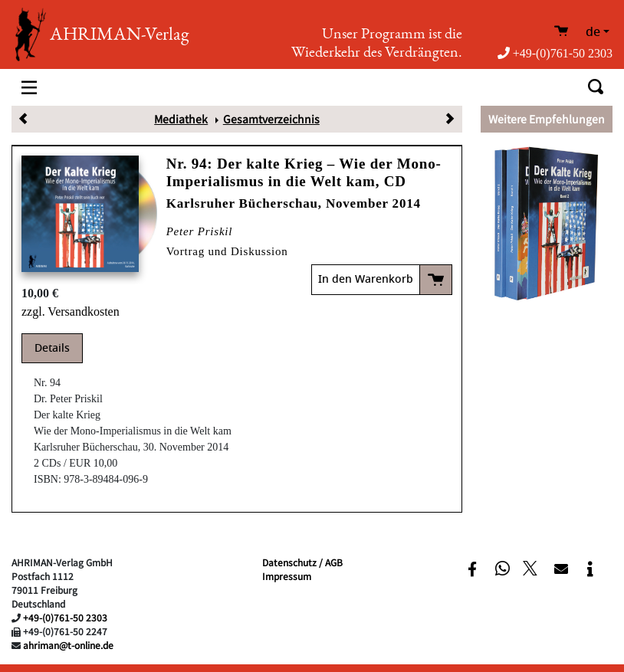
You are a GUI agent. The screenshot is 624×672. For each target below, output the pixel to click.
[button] (473, 569)
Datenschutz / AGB (302, 562)
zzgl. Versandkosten (71, 311)
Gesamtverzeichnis (271, 119)
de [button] (593, 32)
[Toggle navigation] (29, 87)
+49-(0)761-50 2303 (555, 53)
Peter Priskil (200, 231)
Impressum (287, 576)
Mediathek (181, 119)
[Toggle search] (595, 87)
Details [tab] (52, 348)
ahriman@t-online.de (68, 645)
